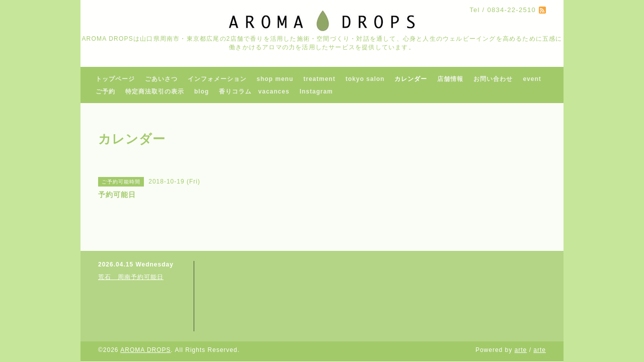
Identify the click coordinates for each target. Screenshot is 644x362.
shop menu (275, 79)
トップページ (115, 79)
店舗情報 (450, 79)
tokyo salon (365, 79)
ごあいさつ (161, 79)
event (532, 79)
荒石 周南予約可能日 (131, 277)
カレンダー (411, 79)
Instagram (316, 92)
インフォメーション (217, 79)
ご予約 (105, 92)
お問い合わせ (493, 79)
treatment (319, 79)
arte (521, 350)
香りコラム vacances (254, 92)
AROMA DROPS (145, 350)
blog (202, 92)
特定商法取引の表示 (155, 92)
